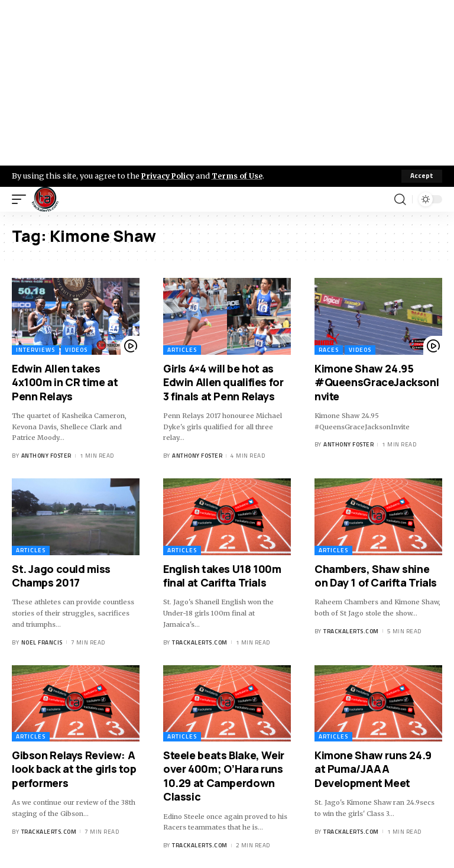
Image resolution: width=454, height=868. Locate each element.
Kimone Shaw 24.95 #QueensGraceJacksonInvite (377, 382)
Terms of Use (240, 176)
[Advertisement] (227, 83)
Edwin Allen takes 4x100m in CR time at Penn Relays (65, 382)
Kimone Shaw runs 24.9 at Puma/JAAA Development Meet (373, 769)
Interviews (35, 350)
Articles (182, 350)
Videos (76, 350)
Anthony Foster (46, 456)
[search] (400, 199)
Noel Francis (42, 642)
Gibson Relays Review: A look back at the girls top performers (74, 769)
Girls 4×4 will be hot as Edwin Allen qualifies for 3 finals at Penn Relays (223, 382)
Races (329, 350)
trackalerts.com (200, 642)
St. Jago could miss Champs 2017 (61, 576)
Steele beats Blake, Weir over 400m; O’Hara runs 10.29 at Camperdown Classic (224, 776)
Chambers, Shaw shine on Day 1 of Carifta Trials (376, 576)
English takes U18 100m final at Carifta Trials (222, 576)
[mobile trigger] (22, 199)
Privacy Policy (169, 176)
